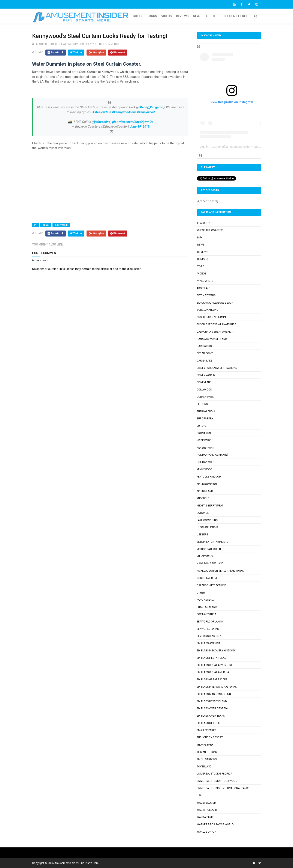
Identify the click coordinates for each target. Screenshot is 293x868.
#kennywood (146, 112)
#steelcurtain (102, 112)
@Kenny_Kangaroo (150, 107)
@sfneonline (102, 122)
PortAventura (206, 614)
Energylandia (206, 411)
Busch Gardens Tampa (211, 317)
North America (207, 578)
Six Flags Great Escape (212, 680)
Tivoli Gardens (207, 759)
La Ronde (203, 513)
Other (201, 593)
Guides (138, 16)
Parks (152, 16)
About (210, 16)
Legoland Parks (207, 527)
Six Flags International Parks (217, 687)
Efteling (202, 404)
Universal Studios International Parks (223, 788)
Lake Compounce (208, 520)
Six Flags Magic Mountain (214, 694)
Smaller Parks (206, 730)
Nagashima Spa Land (210, 564)
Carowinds (204, 346)
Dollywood (204, 390)
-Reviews (202, 252)
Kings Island (205, 491)
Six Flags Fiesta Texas (211, 658)
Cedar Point (205, 353)
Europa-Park (205, 419)
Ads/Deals (203, 288)
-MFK (199, 238)
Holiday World (207, 462)
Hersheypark (205, 448)
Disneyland (204, 382)
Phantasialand (207, 607)
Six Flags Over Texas (211, 716)
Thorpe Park (205, 745)
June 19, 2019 (140, 127)
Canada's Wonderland (212, 339)
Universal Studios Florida (214, 774)
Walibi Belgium (206, 803)
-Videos (201, 274)
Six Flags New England (212, 701)
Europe (202, 426)
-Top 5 (200, 267)
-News (46, 225)
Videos (167, 16)
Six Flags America (209, 643)
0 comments (111, 44)
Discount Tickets (236, 16)
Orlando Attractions (211, 585)
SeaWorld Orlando (210, 622)
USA (199, 796)
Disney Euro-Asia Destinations (217, 368)
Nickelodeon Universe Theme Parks (220, 571)
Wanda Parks (205, 817)
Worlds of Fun (206, 832)
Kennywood (61, 225)
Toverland (204, 767)
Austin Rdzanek (211, 147)
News (197, 16)
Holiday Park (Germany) (212, 455)
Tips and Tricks (207, 752)
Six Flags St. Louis (209, 723)
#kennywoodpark (124, 112)
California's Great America (215, 332)
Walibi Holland (207, 810)
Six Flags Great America (213, 672)
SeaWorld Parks (208, 629)
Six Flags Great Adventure (215, 665)
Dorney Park (205, 397)
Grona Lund (205, 433)
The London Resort (210, 737)
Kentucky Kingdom (209, 477)
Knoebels (203, 498)
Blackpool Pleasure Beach (215, 303)
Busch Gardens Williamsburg (216, 324)
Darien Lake (204, 361)
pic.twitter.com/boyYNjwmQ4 (133, 122)
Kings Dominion (207, 484)
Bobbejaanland (207, 310)
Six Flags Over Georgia (212, 708)
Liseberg (202, 535)
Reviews (182, 16)
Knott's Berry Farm (210, 506)
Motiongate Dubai (209, 549)
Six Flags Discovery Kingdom (216, 651)
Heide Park (204, 440)
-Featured (203, 223)
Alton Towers (206, 295)
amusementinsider (238, 147)
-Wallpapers (205, 281)
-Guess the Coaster (210, 230)
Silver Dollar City (209, 636)
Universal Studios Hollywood (217, 781)
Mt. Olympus (205, 556)
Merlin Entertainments (212, 542)
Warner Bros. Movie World (215, 824)
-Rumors (202, 259)
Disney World (206, 375)
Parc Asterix (205, 600)
